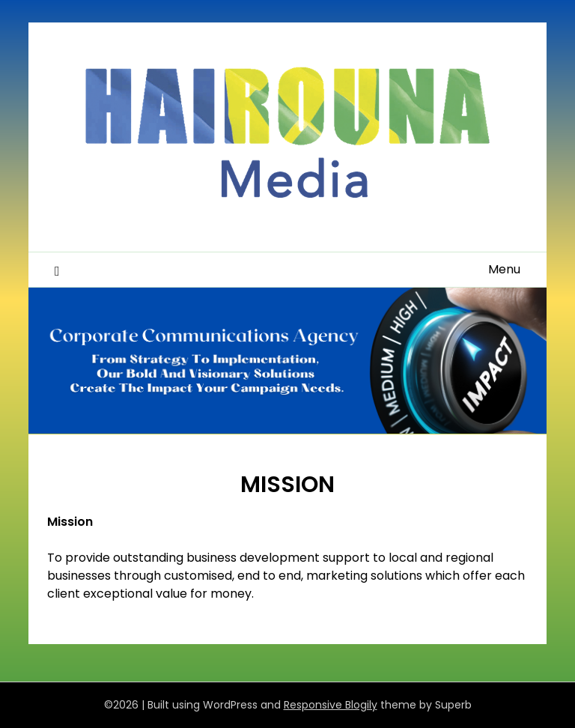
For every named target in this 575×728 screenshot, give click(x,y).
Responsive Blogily (331, 705)
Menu (504, 269)
